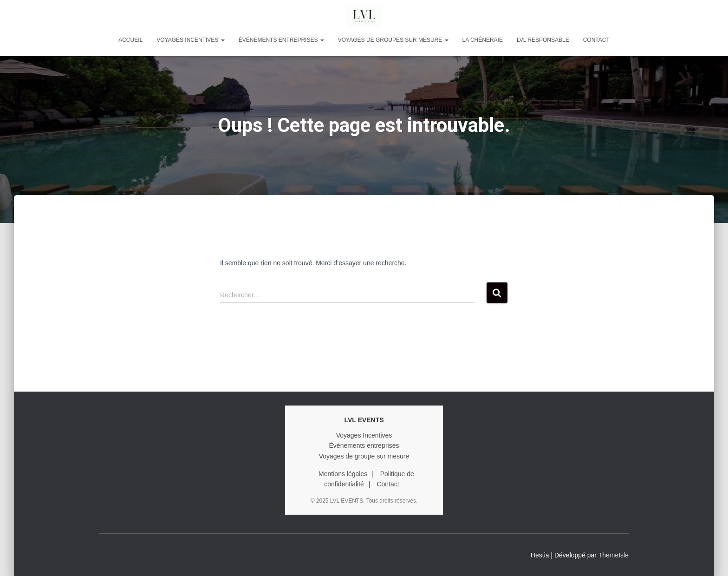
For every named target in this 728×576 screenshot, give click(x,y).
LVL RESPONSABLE (543, 40)
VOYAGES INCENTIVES (190, 40)
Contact (596, 40)
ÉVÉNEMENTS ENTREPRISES (281, 40)
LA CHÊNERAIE (483, 40)
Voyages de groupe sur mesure (364, 456)
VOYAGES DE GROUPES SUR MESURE (393, 40)
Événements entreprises (364, 445)
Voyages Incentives (364, 435)
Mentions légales (343, 474)
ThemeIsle (614, 555)
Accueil (130, 40)
